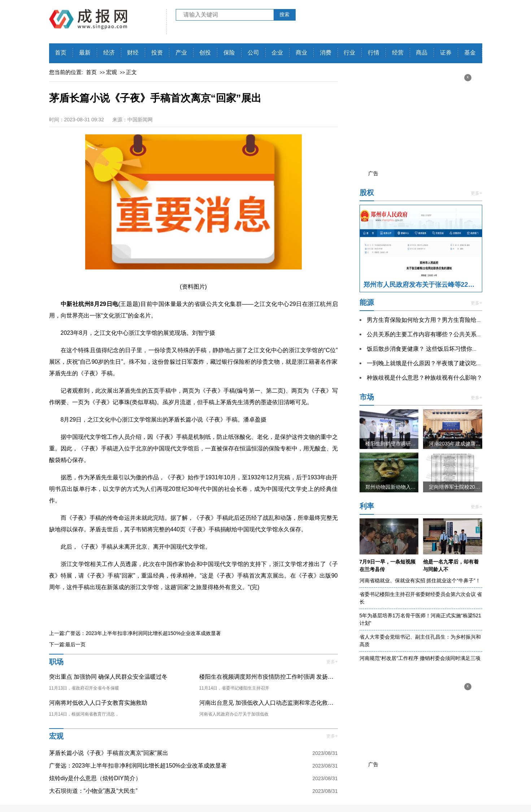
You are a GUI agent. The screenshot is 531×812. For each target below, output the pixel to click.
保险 (229, 53)
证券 (446, 53)
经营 (398, 53)
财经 (133, 53)
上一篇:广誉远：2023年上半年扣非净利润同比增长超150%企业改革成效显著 (135, 633)
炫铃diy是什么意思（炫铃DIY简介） (95, 778)
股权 (367, 193)
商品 (422, 53)
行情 (374, 53)
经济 (109, 53)
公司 (253, 53)
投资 (157, 53)
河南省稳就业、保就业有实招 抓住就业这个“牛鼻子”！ (420, 580)
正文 (131, 72)
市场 (367, 397)
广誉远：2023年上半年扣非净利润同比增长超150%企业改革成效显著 (138, 766)
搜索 (284, 14)
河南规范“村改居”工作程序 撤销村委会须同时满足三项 (420, 658)
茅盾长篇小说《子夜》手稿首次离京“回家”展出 (109, 753)
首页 (61, 53)
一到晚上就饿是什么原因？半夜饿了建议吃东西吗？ (433, 363)
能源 (367, 302)
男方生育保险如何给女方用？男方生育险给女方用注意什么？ (445, 320)
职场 (56, 662)
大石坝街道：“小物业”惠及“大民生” (93, 791)
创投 (205, 53)
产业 (181, 53)
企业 (277, 53)
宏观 (112, 72)
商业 (301, 53)
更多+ (332, 662)
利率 (367, 506)
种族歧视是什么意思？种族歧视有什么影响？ (425, 378)
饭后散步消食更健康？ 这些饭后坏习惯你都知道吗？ (434, 349)
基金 (470, 53)
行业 (349, 53)
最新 (85, 53)
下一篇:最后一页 (68, 644)
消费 (326, 53)
